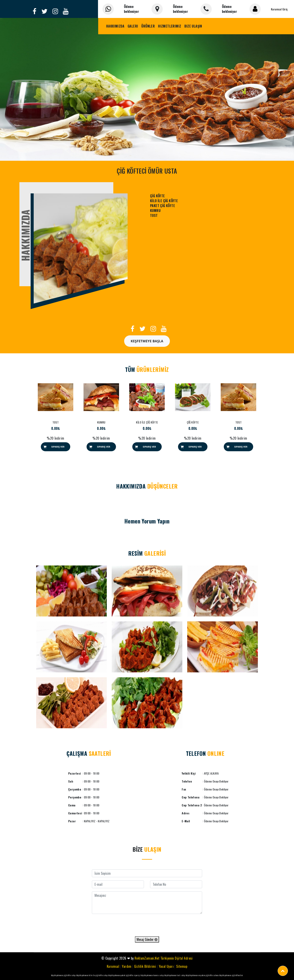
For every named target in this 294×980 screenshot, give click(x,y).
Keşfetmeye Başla (147, 341)
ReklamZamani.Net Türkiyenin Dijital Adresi (164, 958)
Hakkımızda (115, 26)
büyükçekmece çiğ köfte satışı (63, 975)
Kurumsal (113, 966)
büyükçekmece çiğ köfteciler (231, 975)
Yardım (127, 966)
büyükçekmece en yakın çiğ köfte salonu (202, 975)
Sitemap (182, 966)
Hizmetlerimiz (170, 26)
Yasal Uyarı (166, 966)
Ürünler (148, 26)
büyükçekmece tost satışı (175, 975)
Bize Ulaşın (193, 26)
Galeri (133, 26)
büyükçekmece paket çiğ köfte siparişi (124, 975)
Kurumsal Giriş (279, 9)
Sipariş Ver (58, 447)
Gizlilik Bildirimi (145, 966)
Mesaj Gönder (147, 939)
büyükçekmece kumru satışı (152, 975)
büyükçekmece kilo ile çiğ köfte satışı (92, 975)
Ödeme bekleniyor (131, 9)
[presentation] (147, 925)
